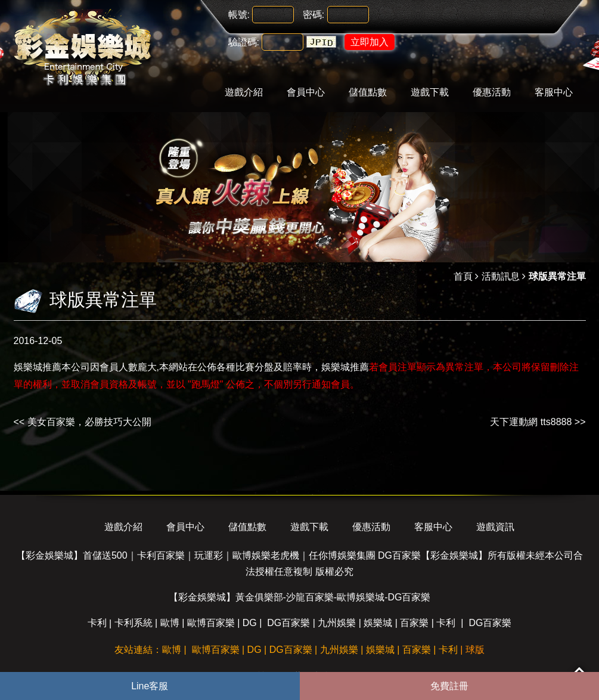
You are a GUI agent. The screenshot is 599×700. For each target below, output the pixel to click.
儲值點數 (368, 92)
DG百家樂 (288, 623)
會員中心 (306, 92)
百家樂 (414, 623)
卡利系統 (134, 623)
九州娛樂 (337, 623)
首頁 (463, 276)
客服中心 (554, 92)
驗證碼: (244, 42)
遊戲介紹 (244, 92)
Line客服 (150, 686)
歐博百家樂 (211, 623)
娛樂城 (378, 623)
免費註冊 (449, 686)
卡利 (97, 623)
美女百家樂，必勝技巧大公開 (89, 422)
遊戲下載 (430, 92)
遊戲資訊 (495, 527)
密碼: (314, 15)
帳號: (239, 15)
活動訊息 (501, 276)
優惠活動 (492, 92)
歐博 (170, 623)
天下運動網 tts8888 (531, 422)
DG (250, 623)
